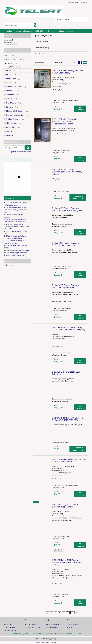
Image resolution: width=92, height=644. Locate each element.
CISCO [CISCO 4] (9, 83)
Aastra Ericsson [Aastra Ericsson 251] (12, 60)
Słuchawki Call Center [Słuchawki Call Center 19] (14, 111)
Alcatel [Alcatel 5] (9, 71)
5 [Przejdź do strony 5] (64, 613)
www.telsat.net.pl (59, 633)
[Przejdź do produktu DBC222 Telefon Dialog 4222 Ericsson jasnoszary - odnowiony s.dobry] (43, 170)
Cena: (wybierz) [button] (40, 54)
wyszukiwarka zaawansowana (21, 152)
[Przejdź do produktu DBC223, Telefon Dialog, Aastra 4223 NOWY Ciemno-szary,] (43, 460)
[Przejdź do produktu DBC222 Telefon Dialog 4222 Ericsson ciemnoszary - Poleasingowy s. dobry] (43, 130)
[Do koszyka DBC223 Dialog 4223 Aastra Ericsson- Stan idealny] (80, 545)
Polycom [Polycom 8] (9, 99)
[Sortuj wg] (65, 63)
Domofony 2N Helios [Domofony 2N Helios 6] (14, 87)
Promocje (10, 135)
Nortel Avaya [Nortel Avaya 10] (11, 103)
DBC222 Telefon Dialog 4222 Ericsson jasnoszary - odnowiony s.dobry (15, 210)
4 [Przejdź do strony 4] (60, 613)
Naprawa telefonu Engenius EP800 (19, 250)
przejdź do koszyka (11, 44)
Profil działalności (73, 625)
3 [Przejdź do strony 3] (56, 613)
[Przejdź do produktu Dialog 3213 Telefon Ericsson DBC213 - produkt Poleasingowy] (43, 209)
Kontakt (70, 628)
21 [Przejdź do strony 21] (72, 613)
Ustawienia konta (52, 628)
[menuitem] (9, 31)
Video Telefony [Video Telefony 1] (12, 123)
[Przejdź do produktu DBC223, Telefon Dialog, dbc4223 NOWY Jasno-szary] (43, 79)
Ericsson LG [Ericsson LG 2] (11, 91)
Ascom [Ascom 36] (9, 75)
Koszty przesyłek (31, 625)
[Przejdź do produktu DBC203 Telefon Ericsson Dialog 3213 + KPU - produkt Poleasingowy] (43, 328)
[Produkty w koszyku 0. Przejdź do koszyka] (63, 19)
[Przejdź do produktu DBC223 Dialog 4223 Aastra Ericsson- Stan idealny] (43, 505)
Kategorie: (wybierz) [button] (41, 42)
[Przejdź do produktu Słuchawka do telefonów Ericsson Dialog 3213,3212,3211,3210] (43, 419)
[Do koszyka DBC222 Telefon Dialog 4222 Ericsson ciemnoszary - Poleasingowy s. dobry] (80, 159)
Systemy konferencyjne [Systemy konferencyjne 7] (15, 115)
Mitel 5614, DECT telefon (14, 224)
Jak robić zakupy (10, 630)
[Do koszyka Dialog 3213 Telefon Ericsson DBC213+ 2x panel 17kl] (80, 317)
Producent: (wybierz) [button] (42, 48)
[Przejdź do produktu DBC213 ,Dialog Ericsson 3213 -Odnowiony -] (43, 373)
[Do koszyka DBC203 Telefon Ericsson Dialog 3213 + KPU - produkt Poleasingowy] (80, 361)
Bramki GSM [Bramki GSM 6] (11, 79)
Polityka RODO (9, 628)
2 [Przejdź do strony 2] (52, 613)
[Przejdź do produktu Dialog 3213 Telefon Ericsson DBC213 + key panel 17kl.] (43, 244)
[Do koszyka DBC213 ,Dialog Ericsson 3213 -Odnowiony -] (80, 407)
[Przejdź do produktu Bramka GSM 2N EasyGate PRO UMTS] (18, 187)
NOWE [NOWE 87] (10, 63)
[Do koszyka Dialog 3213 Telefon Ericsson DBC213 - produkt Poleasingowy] (80, 232)
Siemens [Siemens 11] (9, 107)
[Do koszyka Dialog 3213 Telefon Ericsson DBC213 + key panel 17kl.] (80, 275)
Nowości (9, 131)
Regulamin (8, 625)
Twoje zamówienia (52, 625)
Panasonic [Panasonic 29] (10, 95)
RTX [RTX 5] (8, 56)
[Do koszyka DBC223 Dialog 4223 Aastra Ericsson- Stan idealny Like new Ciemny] (80, 603)
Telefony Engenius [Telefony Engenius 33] (13, 119)
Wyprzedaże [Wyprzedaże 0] (11, 127)
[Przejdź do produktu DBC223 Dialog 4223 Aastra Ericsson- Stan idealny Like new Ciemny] (43, 561)
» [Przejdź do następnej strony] (77, 613)
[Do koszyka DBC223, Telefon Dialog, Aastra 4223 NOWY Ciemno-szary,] (80, 494)
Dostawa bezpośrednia (33, 628)
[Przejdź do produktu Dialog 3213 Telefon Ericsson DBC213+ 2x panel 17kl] (43, 286)
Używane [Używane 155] (11, 67)
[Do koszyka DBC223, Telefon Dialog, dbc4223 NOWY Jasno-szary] (80, 109)
